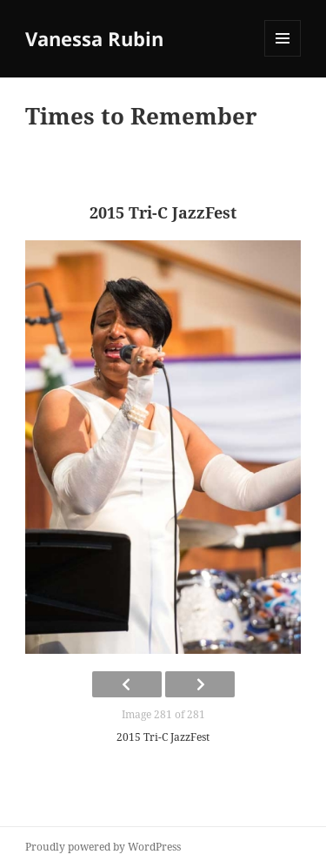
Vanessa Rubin (94, 38)
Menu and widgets (283, 56)
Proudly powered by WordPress (103, 847)
